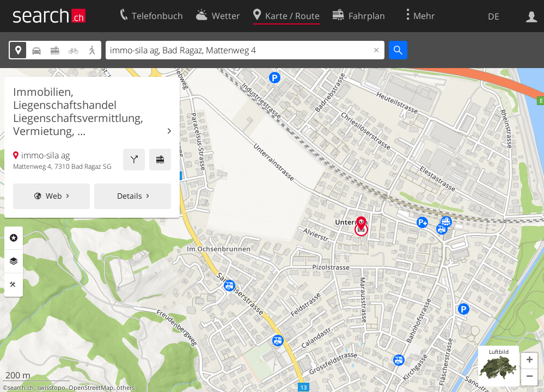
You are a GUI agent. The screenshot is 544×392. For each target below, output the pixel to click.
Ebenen (14, 261)
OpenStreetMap (91, 388)
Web (54, 196)
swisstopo (51, 388)
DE (494, 16)
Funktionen (14, 285)
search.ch (21, 388)
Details (130, 196)
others (126, 388)
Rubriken (14, 238)
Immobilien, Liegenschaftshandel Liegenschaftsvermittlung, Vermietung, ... (78, 112)
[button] (529, 361)
